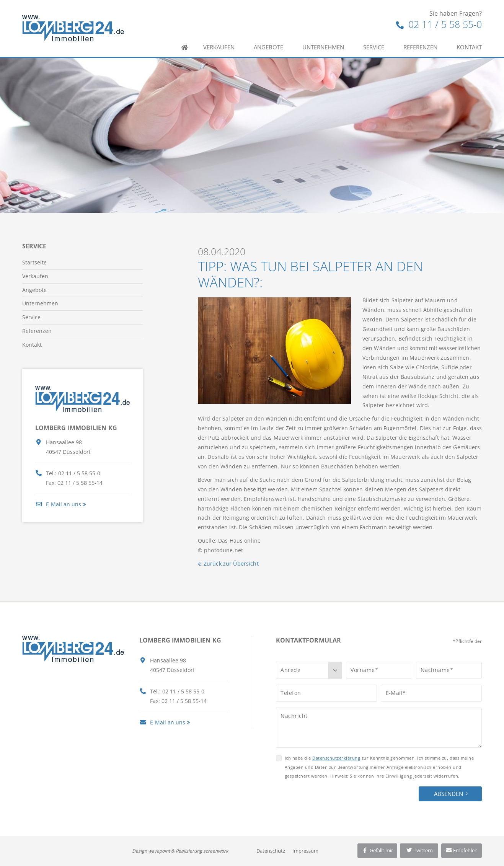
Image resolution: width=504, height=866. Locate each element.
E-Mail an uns (58, 504)
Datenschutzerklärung (336, 758)
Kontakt (469, 47)
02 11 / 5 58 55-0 (439, 24)
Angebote (268, 47)
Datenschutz (271, 851)
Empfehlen (462, 850)
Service (374, 47)
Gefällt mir (377, 850)
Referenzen (420, 47)
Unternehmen (323, 47)
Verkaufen (219, 47)
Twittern (419, 850)
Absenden (449, 794)
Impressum (305, 851)
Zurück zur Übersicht (231, 563)
